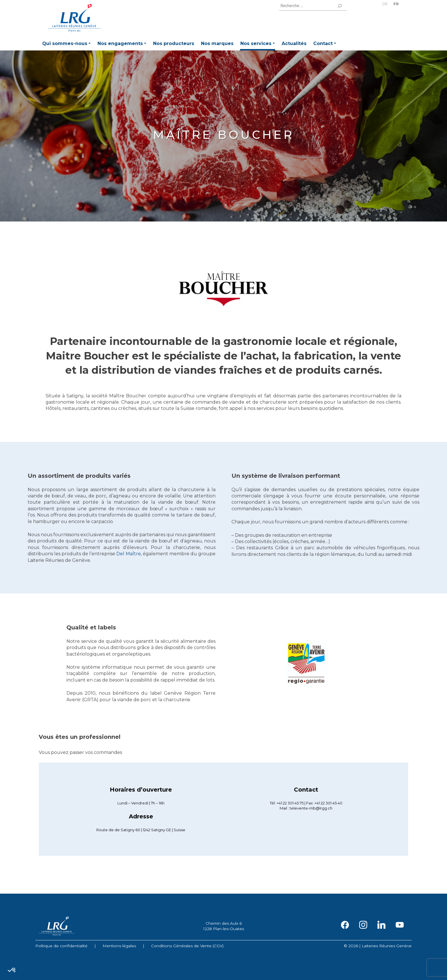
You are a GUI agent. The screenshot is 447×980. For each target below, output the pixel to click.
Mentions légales (119, 946)
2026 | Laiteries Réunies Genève (380, 946)
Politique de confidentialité (61, 946)
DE (385, 4)
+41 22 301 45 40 (328, 803)
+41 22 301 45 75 (290, 803)
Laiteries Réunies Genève (74, 18)
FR (396, 4)
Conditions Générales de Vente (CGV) (187, 946)
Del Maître (128, 554)
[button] (66, 44)
